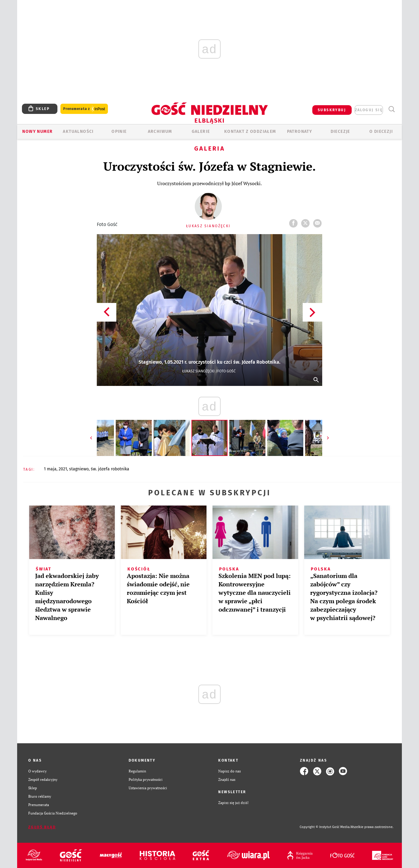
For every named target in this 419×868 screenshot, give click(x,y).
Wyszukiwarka (391, 109)
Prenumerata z (84, 109)
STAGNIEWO (79, 469)
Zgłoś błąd (42, 827)
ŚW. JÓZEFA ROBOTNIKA (110, 469)
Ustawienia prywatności (148, 788)
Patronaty (300, 131)
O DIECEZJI (381, 131)
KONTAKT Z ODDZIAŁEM (250, 131)
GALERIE (201, 131)
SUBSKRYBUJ (332, 110)
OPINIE (119, 131)
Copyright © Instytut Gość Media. (325, 827)
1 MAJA (50, 469)
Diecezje (340, 131)
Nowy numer (37, 131)
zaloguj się (369, 110)
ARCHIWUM (160, 131)
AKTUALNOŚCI (78, 131)
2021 (63, 469)
